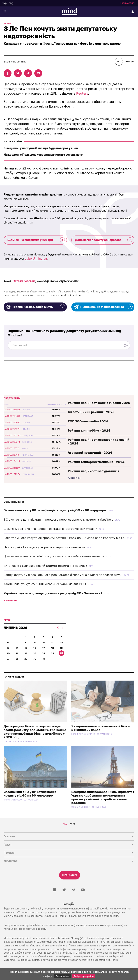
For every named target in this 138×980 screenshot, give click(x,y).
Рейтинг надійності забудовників (94, 471)
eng (11, 3)
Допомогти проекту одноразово (104, 240)
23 (35, 653)
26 (61, 653)
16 (35, 648)
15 (26, 648)
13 (8, 648)
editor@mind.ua (36, 259)
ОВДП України (12, 398)
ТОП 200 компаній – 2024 (88, 421)
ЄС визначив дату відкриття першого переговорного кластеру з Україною (58, 520)
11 (52, 643)
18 (53, 648)
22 (26, 653)
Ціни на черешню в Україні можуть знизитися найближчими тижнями (54, 556)
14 (17, 648)
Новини (8, 24)
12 (61, 643)
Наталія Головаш (24, 281)
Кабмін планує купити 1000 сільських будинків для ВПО (45, 584)
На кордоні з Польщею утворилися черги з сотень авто (43, 155)
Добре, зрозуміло (84, 976)
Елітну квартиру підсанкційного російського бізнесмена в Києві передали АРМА (63, 575)
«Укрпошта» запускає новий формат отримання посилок (45, 566)
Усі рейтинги (74, 478)
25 (52, 653)
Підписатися (128, 3)
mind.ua (9, 929)
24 (44, 653)
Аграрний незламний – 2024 (90, 453)
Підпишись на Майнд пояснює (103, 307)
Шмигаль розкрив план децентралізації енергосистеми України (50, 529)
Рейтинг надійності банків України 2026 (99, 403)
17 (44, 648)
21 (17, 653)
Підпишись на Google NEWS (35, 307)
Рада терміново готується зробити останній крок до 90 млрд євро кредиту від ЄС (65, 538)
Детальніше (63, 976)
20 (8, 653)
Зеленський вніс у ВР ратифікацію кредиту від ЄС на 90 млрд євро (55, 510)
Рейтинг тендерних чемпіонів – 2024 (96, 462)
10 (44, 643)
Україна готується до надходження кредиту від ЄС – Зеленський (53, 593)
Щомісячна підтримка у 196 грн (36, 240)
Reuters (82, 94)
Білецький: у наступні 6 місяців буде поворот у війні (41, 148)
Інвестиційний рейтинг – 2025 (91, 412)
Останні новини (14, 502)
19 (61, 648)
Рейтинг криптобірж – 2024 (89, 431)
